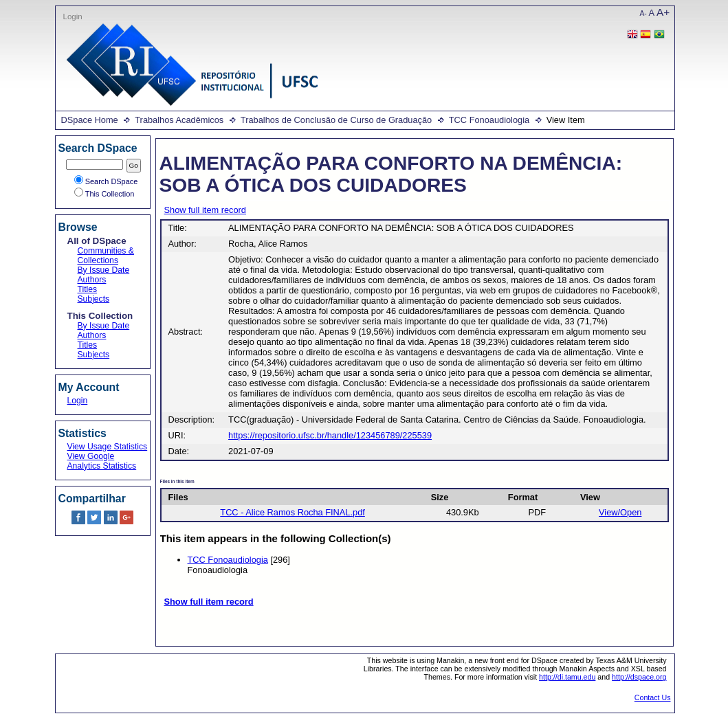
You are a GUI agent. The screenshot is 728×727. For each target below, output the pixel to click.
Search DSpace (106, 181)
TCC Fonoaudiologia (489, 120)
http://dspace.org (639, 677)
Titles (88, 289)
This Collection (104, 194)
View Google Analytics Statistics (102, 461)
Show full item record (205, 210)
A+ (663, 12)
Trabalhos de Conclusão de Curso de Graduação (336, 120)
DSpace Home (90, 120)
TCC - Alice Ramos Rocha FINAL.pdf (293, 512)
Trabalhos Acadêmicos (179, 120)
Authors (92, 280)
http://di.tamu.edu (567, 677)
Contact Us (653, 697)
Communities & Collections (106, 256)
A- (643, 13)
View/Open (620, 512)
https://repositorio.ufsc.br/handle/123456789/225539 (330, 435)
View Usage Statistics (108, 447)
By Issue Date (104, 270)
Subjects (94, 299)
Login (73, 16)
